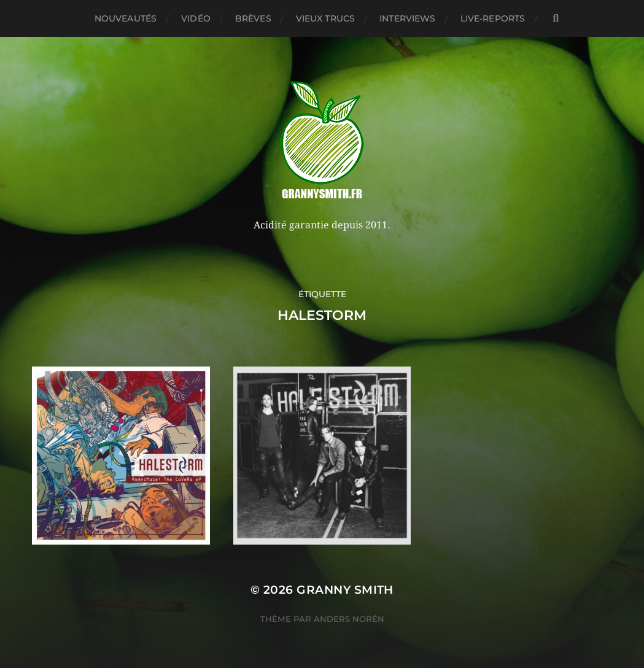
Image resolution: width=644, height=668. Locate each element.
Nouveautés (126, 18)
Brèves (253, 18)
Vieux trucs (326, 18)
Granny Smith (345, 590)
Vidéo (196, 18)
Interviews (407, 18)
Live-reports (493, 18)
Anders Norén (349, 619)
